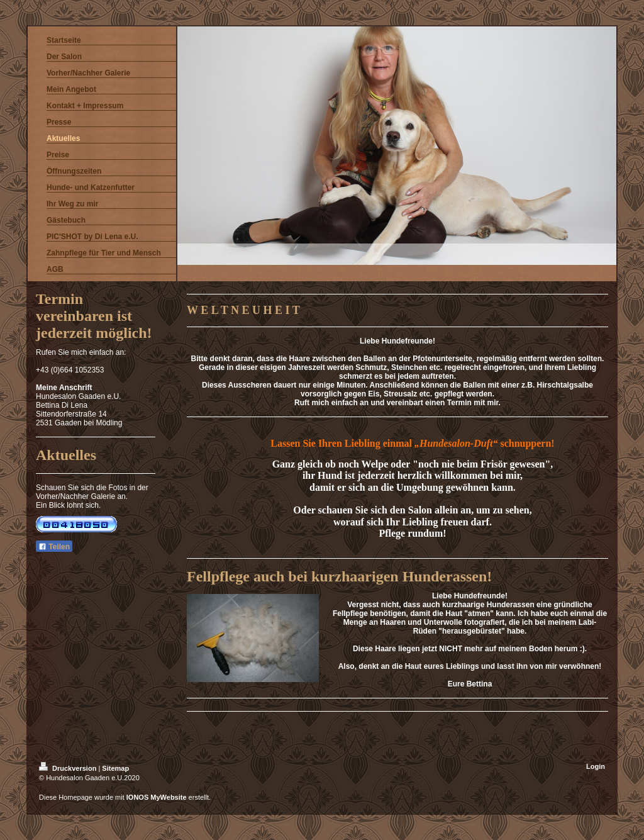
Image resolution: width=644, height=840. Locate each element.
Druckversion (69, 768)
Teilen (54, 547)
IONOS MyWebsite (157, 797)
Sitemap (115, 768)
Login (596, 766)
